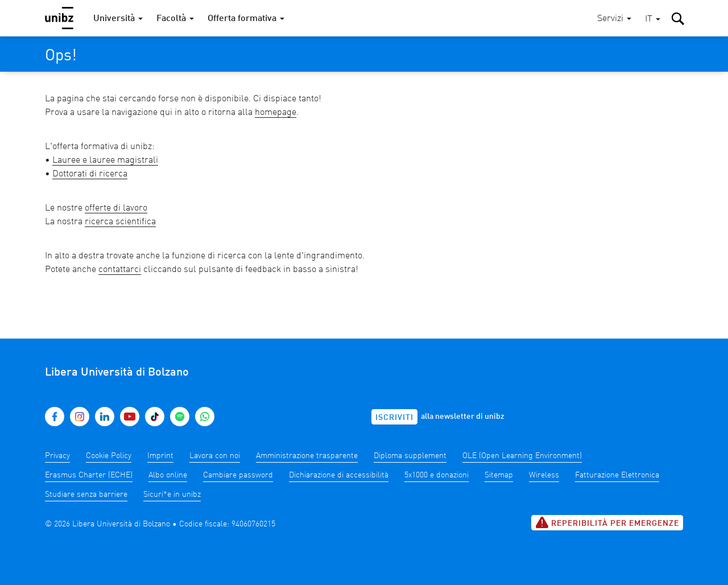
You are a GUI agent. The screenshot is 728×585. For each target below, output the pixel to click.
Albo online (168, 475)
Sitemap (499, 475)
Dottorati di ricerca (90, 174)
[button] (653, 20)
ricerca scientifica (120, 222)
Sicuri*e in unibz (172, 495)
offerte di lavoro (116, 208)
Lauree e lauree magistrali (105, 160)
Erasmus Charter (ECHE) (89, 475)
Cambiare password (238, 475)
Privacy (57, 456)
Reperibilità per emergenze (607, 522)
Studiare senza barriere (86, 495)
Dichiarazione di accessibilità (339, 475)
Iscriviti (394, 418)
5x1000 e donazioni (437, 475)
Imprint (160, 456)
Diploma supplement (410, 456)
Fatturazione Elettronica (617, 475)
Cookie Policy (109, 456)
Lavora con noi (215, 456)
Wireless (544, 475)
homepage (276, 113)
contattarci (120, 270)
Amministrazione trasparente (307, 456)
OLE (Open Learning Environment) (522, 456)
